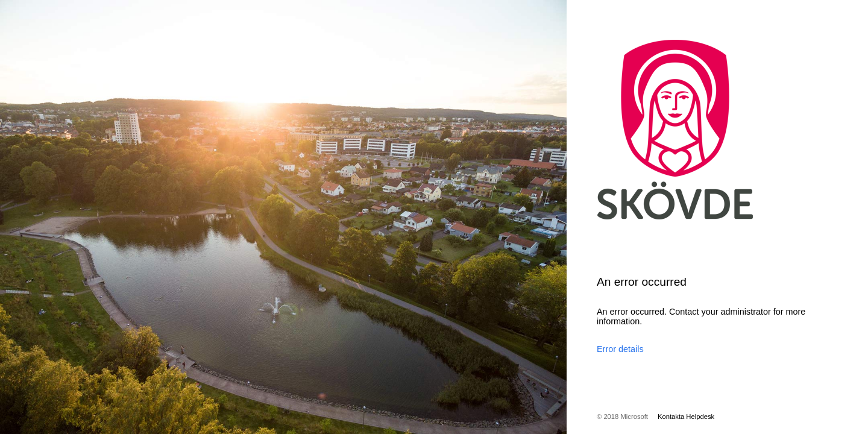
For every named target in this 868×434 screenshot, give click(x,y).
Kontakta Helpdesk (686, 417)
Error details (620, 349)
